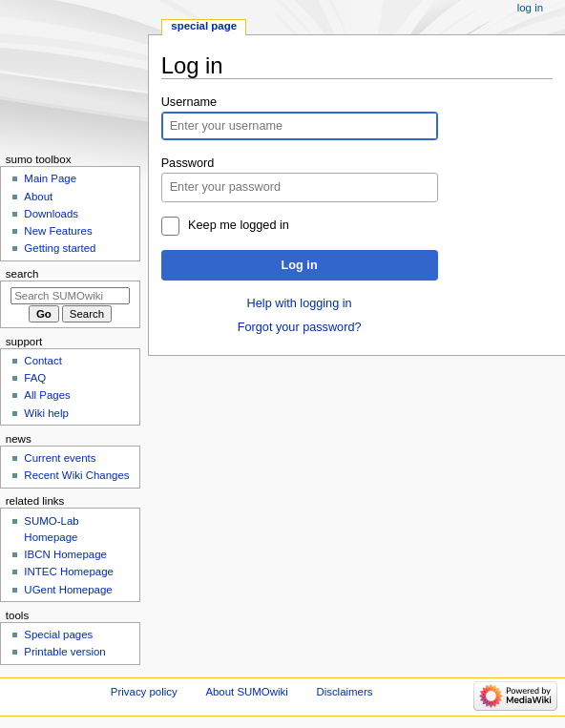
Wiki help (46, 413)
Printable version (64, 652)
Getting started (60, 248)
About (38, 197)
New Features (58, 231)
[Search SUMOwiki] (70, 296)
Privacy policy (144, 692)
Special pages (58, 634)
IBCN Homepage (65, 554)
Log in (300, 265)
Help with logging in (300, 303)
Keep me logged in (239, 225)
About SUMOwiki (246, 692)
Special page (204, 26)
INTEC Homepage (69, 572)
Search (22, 274)
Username (189, 102)
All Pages (47, 395)
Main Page (50, 178)
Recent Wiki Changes (76, 475)
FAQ (35, 378)
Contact (42, 361)
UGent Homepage (68, 590)
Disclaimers (344, 692)
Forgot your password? (300, 327)
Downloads (51, 214)
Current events (60, 458)
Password (188, 163)
